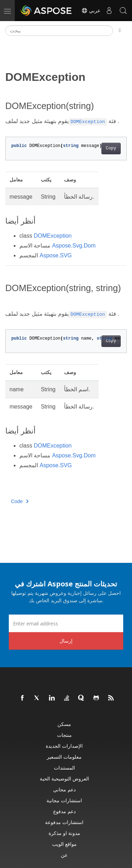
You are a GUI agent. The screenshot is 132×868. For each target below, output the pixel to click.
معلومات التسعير (64, 757)
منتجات (64, 735)
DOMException (53, 236)
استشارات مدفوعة (64, 822)
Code (20, 501)
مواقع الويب (64, 844)
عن (64, 855)
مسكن (64, 724)
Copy (111, 148)
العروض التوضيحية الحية (64, 779)
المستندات (64, 768)
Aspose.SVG (56, 255)
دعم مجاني (64, 789)
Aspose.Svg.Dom (74, 246)
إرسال (66, 641)
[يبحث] (59, 31)
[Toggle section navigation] (120, 31)
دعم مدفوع (64, 811)
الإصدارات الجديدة (64, 746)
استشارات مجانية (64, 800)
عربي (91, 11)
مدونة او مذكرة (64, 833)
